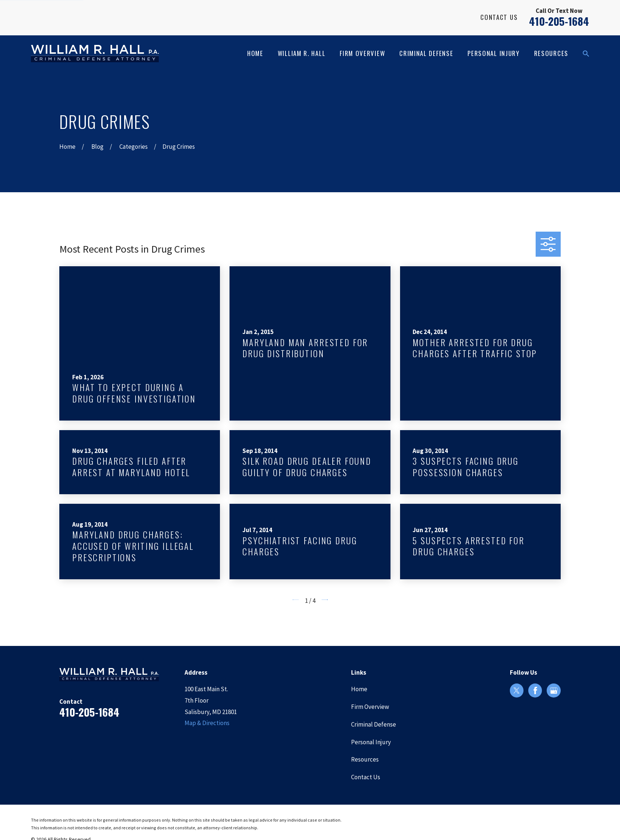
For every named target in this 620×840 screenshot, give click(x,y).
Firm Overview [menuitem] (362, 53)
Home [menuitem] (255, 53)
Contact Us (499, 17)
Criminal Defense (374, 724)
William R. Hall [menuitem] (302, 53)
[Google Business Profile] (554, 690)
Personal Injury (371, 742)
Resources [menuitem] (551, 53)
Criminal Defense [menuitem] (426, 53)
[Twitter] (516, 690)
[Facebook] (535, 690)
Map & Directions (207, 723)
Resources (365, 759)
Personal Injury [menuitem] (494, 53)
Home (359, 689)
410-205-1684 (559, 21)
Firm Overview (370, 707)
